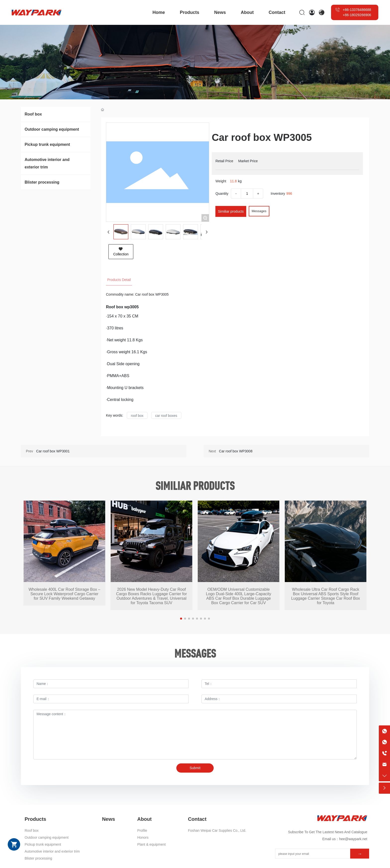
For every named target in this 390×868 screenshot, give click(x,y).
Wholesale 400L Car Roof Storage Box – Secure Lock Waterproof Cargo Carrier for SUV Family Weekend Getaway (64, 594)
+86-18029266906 (357, 15)
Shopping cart (14, 844)
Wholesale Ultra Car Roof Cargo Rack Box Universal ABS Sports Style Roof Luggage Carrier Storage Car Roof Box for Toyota (326, 596)
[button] (181, 619)
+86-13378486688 (357, 10)
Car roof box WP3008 (236, 451)
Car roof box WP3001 (53, 451)
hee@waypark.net (353, 839)
